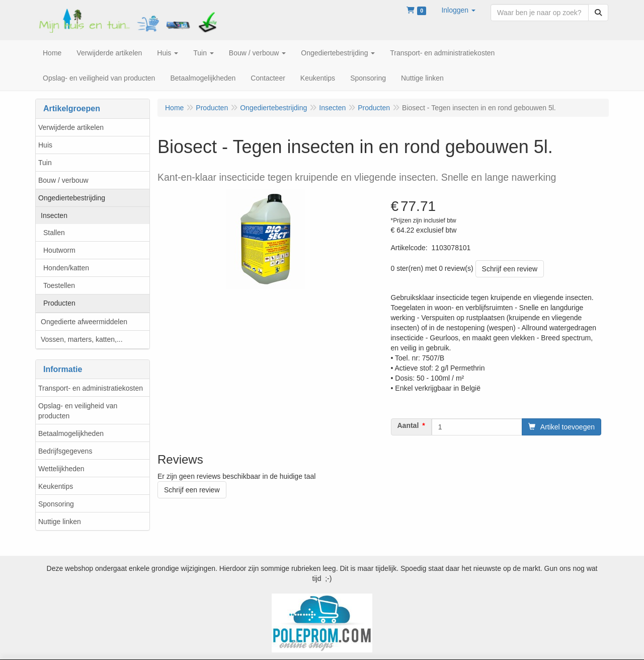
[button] (458, 10)
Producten (59, 303)
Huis (45, 145)
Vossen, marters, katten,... (82, 339)
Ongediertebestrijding (72, 198)
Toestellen (59, 285)
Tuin (45, 163)
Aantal (408, 425)
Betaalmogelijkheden (71, 433)
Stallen (54, 233)
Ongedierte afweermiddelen (84, 322)
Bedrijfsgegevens (65, 451)
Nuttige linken (60, 522)
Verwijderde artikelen (71, 127)
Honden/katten (66, 268)
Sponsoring (56, 504)
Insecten (54, 215)
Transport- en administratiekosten (91, 388)
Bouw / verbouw (63, 180)
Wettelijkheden (61, 469)
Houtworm (59, 250)
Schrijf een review (510, 269)
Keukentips (56, 486)
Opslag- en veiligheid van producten (78, 411)
